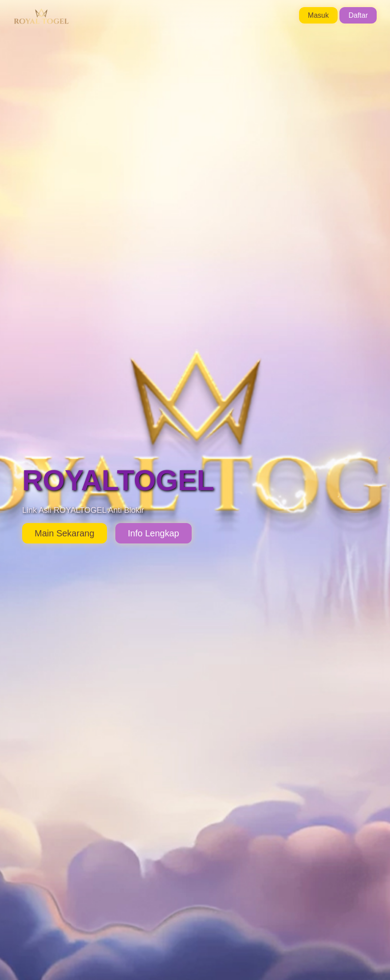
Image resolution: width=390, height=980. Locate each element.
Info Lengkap (154, 533)
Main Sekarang (65, 533)
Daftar (358, 15)
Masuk (318, 15)
